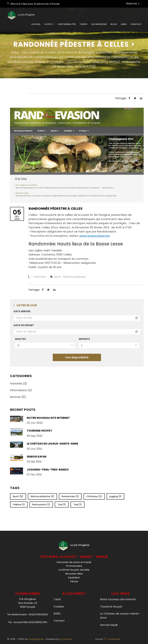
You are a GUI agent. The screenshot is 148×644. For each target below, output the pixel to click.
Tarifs (84, 24)
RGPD (57, 614)
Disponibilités (67, 24)
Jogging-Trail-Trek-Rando (48, 470)
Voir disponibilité (77, 357)
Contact (136, 24)
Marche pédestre (74, 277)
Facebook (112, 639)
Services (15, 397)
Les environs (99, 24)
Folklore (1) (19, 505)
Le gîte (49, 24)
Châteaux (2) (94, 496)
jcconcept (66, 639)
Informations (18, 390)
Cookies (59, 607)
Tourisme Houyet (39, 431)
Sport (58, 277)
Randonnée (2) (70, 496)
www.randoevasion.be (95, 236)
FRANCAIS (133, 4)
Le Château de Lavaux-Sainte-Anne (52, 444)
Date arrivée (22, 311)
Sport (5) (18, 496)
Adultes (20, 339)
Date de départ (24, 325)
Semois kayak (37, 457)
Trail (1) (62, 505)
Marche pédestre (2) (42, 496)
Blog (114, 24)
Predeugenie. (36, 639)
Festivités (40, 277)
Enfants (84, 339)
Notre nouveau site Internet (48, 418)
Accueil (36, 24)
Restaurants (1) (41, 505)
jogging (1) (115, 496)
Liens (124, 24)
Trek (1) (78, 505)
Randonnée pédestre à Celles (56, 208)
